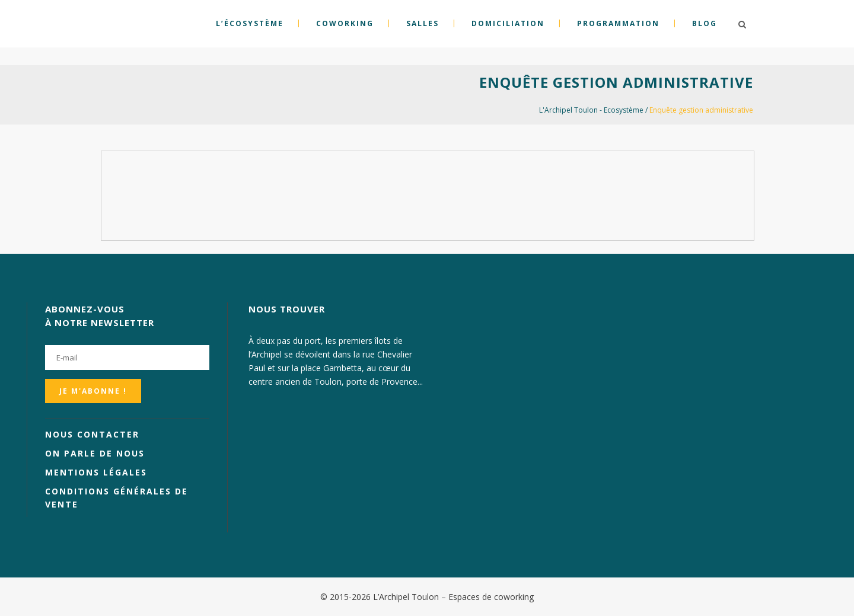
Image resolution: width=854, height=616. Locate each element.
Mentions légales (96, 472)
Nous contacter (92, 434)
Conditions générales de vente (117, 498)
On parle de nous (95, 453)
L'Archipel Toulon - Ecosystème (591, 110)
